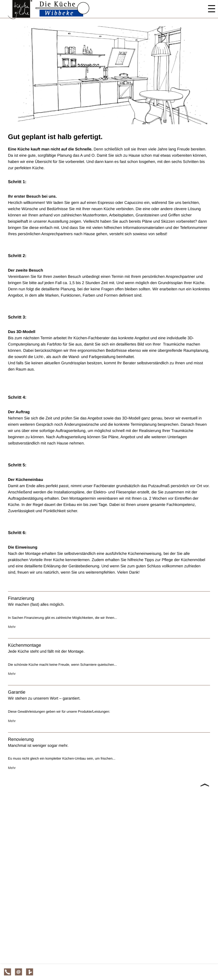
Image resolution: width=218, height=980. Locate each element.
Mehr (12, 627)
